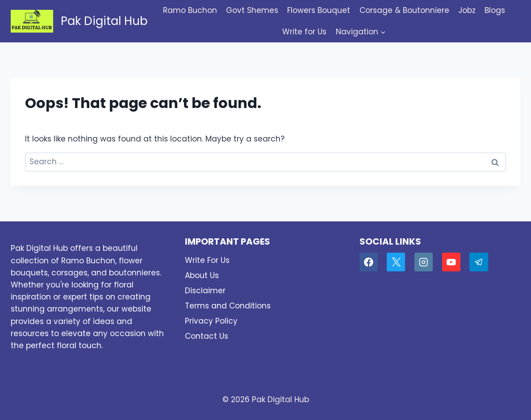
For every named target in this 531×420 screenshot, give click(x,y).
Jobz (467, 10)
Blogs (495, 10)
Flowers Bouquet (319, 10)
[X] (396, 262)
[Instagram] (424, 262)
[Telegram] (479, 262)
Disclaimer (205, 291)
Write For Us (207, 260)
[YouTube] (451, 262)
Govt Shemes (252, 10)
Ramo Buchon (190, 10)
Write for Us (304, 32)
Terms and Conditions (228, 306)
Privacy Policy (211, 321)
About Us (202, 275)
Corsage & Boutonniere (404, 10)
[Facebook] (369, 262)
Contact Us (207, 336)
